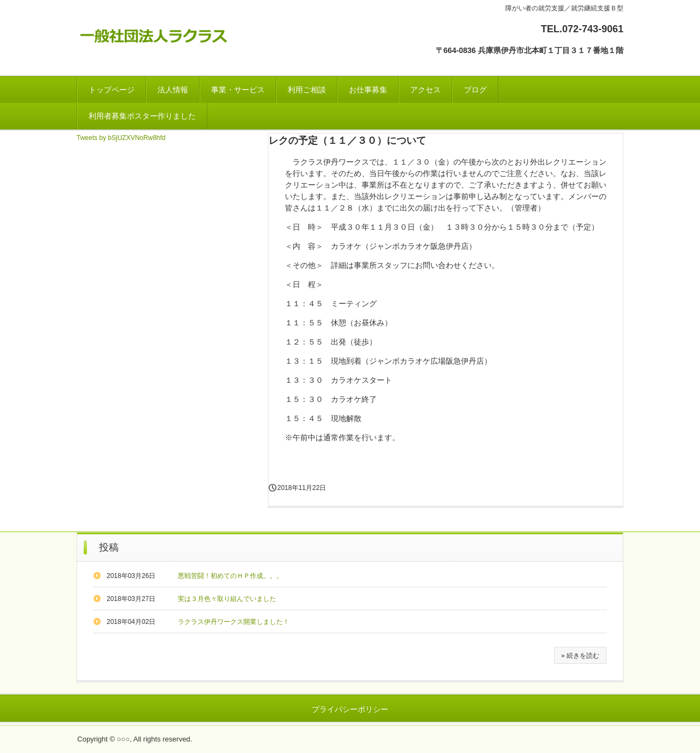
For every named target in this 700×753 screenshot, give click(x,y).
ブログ (475, 90)
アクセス (425, 90)
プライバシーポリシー (350, 709)
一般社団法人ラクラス (157, 34)
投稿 (109, 547)
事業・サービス (238, 90)
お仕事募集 (368, 90)
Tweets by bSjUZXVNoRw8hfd (121, 138)
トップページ (112, 90)
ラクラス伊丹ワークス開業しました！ (234, 622)
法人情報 (173, 90)
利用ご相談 (307, 90)
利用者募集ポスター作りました (142, 116)
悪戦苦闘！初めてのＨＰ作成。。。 (230, 576)
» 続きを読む (580, 656)
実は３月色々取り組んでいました (227, 599)
